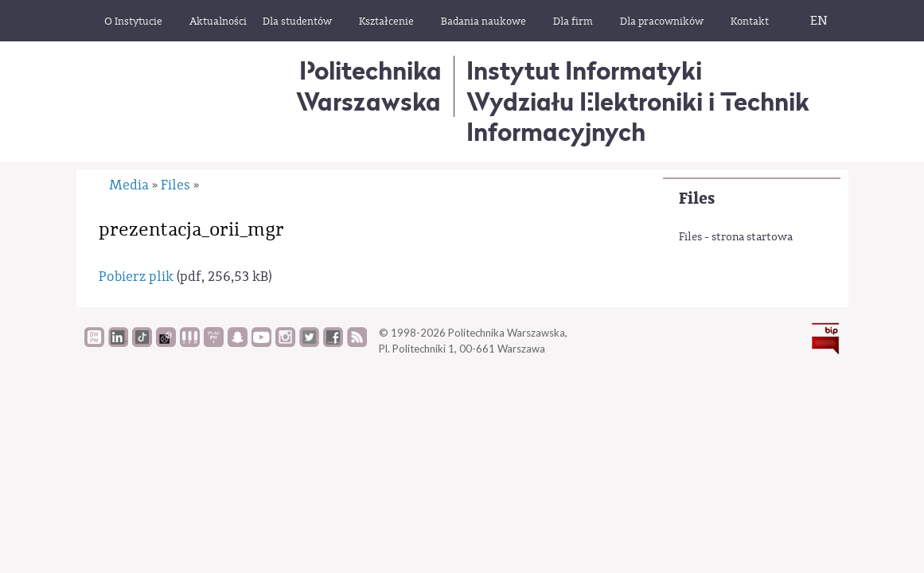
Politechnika (369, 86)
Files (697, 199)
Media (129, 185)
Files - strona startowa (736, 237)
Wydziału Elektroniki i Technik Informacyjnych (638, 117)
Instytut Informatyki (584, 70)
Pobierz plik (136, 277)
